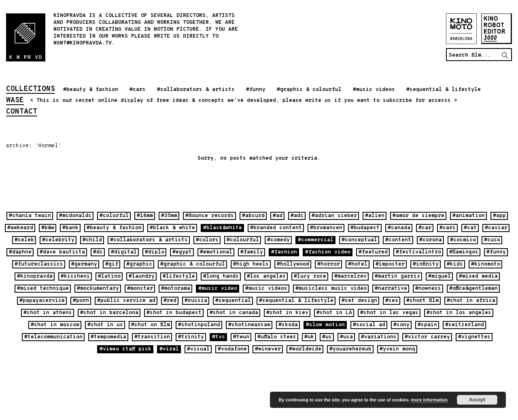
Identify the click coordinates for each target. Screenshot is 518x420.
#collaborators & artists (196, 90)
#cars (138, 90)
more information (429, 400)
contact (22, 112)
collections (31, 90)
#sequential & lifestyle (444, 90)
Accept (477, 400)
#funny (256, 90)
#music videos (374, 90)
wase (15, 101)
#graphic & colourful (309, 90)
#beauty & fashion (91, 90)
